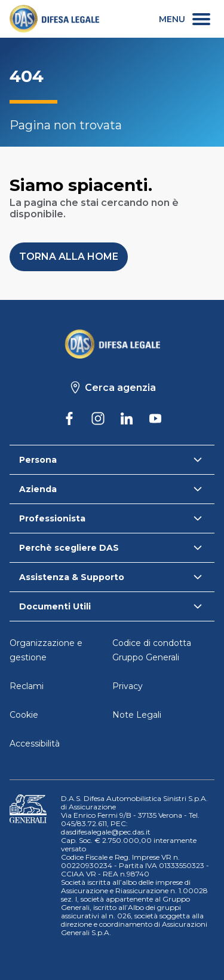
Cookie (24, 715)
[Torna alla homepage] (112, 344)
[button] (69, 257)
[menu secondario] (185, 19)
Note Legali (137, 715)
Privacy (128, 686)
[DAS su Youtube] (155, 418)
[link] (54, 19)
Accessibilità (35, 744)
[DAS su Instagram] (98, 418)
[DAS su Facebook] (69, 418)
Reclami (27, 686)
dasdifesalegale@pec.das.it (106, 832)
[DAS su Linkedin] (127, 418)
